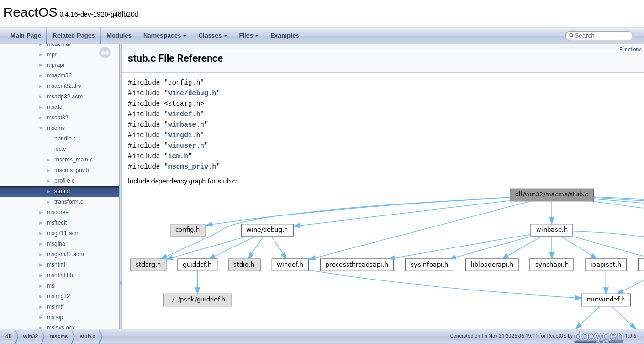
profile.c (64, 181)
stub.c (62, 191)
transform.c (69, 202)
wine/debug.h (192, 93)
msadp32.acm (65, 97)
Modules (119, 36)
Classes (213, 36)
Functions (630, 49)
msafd (55, 107)
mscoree (58, 212)
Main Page (26, 36)
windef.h (184, 114)
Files (249, 36)
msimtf (55, 307)
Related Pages (74, 36)
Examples (285, 36)
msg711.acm (63, 233)
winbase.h (186, 124)
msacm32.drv (64, 86)
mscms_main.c (74, 160)
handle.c (65, 139)
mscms (56, 128)
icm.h (178, 156)
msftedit (57, 223)
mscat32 (58, 118)
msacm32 (59, 75)
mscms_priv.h (72, 170)
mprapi (56, 65)
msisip (55, 317)
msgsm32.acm (65, 254)
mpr (52, 54)
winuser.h (186, 145)
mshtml (56, 265)
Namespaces (165, 36)
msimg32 (58, 296)
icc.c (60, 149)
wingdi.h (184, 135)
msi (51, 286)
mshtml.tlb (60, 275)
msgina (56, 244)
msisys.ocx (61, 328)
